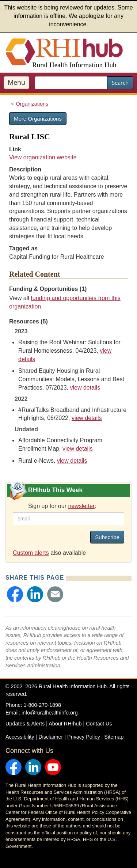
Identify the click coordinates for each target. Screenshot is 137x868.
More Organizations (38, 119)
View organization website (43, 157)
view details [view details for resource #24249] (78, 449)
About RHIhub (65, 724)
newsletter (81, 506)
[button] (15, 594)
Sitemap (114, 737)
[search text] (71, 83)
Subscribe (107, 537)
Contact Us (99, 724)
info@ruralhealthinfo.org (50, 713)
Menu (16, 82)
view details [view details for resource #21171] (85, 388)
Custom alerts (31, 553)
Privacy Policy (84, 737)
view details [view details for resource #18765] (87, 418)
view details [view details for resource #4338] (72, 461)
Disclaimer (51, 737)
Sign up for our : (62, 506)
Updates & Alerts (25, 724)
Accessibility (20, 737)
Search (120, 83)
